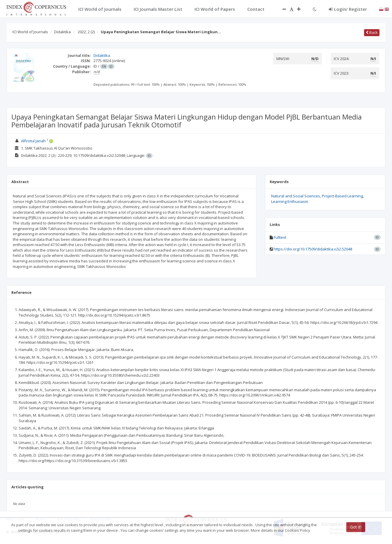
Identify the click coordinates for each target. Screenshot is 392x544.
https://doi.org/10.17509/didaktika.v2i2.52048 (313, 249)
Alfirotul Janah (33, 141)
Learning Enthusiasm (290, 201)
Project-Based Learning (342, 196)
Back (372, 32)
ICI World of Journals (30, 32)
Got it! (356, 527)
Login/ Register (348, 9)
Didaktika (62, 32)
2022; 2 (86, 32)
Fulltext (280, 237)
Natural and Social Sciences (296, 196)
